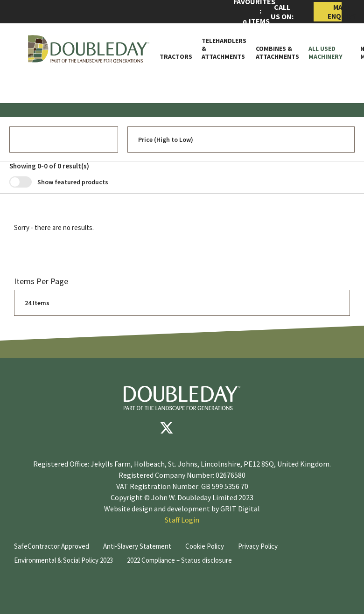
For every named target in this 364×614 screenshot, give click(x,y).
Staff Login (182, 520)
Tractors (176, 57)
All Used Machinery (325, 53)
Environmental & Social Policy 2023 (63, 560)
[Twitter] (167, 428)
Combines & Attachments (277, 53)
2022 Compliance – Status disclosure (179, 560)
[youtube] (195, 428)
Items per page (41, 281)
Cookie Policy (205, 546)
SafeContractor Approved (52, 546)
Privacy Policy (258, 546)
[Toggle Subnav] (347, 56)
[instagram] (223, 428)
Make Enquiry (335, 12)
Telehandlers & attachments (224, 49)
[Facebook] (139, 428)
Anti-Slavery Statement (137, 546)
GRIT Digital (240, 509)
